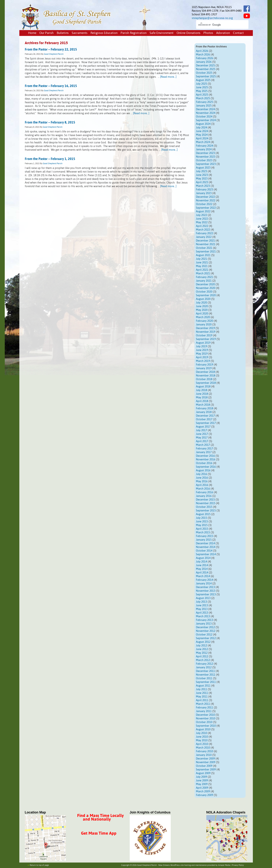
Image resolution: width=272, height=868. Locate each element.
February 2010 (205, 751)
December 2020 (205, 284)
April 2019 (202, 357)
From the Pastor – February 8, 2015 (50, 123)
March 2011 (203, 704)
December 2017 (205, 416)
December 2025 (205, 66)
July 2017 (201, 430)
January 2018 (204, 412)
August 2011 (203, 686)
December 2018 (205, 372)
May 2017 (202, 438)
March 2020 (203, 317)
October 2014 (204, 551)
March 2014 (203, 576)
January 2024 (204, 149)
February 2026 (205, 58)
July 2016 (201, 474)
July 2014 (201, 562)
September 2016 (206, 467)
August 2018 (203, 387)
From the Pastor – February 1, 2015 (50, 159)
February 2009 (205, 795)
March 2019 (203, 361)
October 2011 (204, 678)
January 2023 (204, 193)
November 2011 (206, 675)
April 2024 (202, 139)
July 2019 (201, 346)
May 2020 (202, 310)
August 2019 (203, 343)
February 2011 (205, 708)
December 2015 (205, 500)
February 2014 (205, 580)
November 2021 (206, 244)
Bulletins (63, 33)
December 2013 (205, 587)
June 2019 (202, 350)
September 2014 (206, 554)
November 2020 (206, 288)
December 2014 (205, 543)
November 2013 (206, 591)
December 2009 (205, 759)
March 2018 (203, 405)
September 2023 (206, 164)
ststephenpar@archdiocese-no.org (212, 18)
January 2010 (204, 755)
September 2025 (206, 77)
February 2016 (205, 492)
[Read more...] (168, 77)
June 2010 (202, 737)
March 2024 (203, 142)
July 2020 (201, 303)
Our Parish (47, 33)
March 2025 (203, 98)
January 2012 (204, 667)
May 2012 (202, 653)
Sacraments (80, 33)
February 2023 (205, 190)
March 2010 (203, 748)
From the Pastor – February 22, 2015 (51, 50)
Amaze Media (224, 865)
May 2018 (202, 398)
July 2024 (201, 128)
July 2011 (201, 689)
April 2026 (202, 51)
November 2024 (206, 113)
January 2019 (204, 368)
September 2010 (206, 726)
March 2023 (203, 186)
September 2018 (206, 383)
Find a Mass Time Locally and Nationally (100, 818)
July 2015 (201, 518)
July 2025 (201, 84)
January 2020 (204, 325)
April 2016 (202, 485)
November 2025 (206, 69)
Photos (208, 33)
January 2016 (204, 496)
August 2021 (203, 255)
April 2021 (202, 270)
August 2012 (203, 642)
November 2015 (206, 503)
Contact (238, 33)
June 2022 (202, 219)
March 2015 (203, 532)
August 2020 (203, 299)
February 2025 (205, 102)
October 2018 (204, 379)
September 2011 (206, 682)
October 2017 (204, 419)
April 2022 (202, 226)
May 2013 (202, 609)
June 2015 (202, 522)
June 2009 (202, 781)
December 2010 (205, 715)
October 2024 (204, 117)
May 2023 (202, 179)
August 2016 (203, 470)
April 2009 (202, 788)
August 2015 (203, 514)
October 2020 (204, 292)
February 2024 (205, 146)
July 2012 (201, 646)
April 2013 (202, 613)
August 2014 (203, 558)
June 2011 (202, 693)
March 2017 (203, 445)
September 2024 (206, 120)
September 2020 (206, 295)
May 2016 (202, 481)
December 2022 (205, 197)
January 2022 (204, 237)
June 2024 (202, 131)
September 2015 (206, 511)
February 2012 (205, 664)
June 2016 (202, 478)
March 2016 (203, 489)
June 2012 (202, 649)
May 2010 (202, 740)
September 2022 (206, 208)
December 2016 (205, 456)
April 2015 (202, 529)
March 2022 (203, 230)
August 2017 (203, 427)
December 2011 (205, 671)
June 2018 (202, 394)
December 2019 (205, 328)
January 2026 (204, 62)
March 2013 (203, 616)
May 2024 (202, 135)
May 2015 (202, 525)
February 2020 (205, 321)
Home (32, 33)
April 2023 (202, 182)
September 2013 (206, 595)
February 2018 (205, 408)
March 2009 (203, 791)
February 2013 (205, 620)
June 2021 (202, 263)
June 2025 (202, 87)
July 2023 (201, 171)
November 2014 (206, 547)
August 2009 (203, 773)
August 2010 (203, 729)
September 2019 (206, 339)
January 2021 (204, 281)
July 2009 (201, 777)
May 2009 (202, 784)
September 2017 (206, 423)
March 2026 (203, 55)
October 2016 (204, 463)
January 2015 (204, 540)
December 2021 (205, 241)
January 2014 (204, 584)
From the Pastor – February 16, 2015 (51, 86)
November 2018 (206, 376)
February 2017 (205, 449)
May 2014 (202, 569)
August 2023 (203, 168)
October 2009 (204, 766)
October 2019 (204, 336)
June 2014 (202, 565)
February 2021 (205, 277)
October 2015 (204, 507)
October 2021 (204, 248)
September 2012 (206, 638)
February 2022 (205, 233)
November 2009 (206, 762)
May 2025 (202, 91)
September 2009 (206, 770)
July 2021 (201, 259)
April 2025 (202, 95)
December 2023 (205, 153)
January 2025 (204, 106)
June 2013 (202, 605)
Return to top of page (39, 865)
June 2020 (202, 306)
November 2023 (206, 157)
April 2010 (202, 744)
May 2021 (202, 266)
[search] (219, 25)
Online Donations (188, 33)
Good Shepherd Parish (54, 54)
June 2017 (202, 434)
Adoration (223, 33)
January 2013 (204, 624)
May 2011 (202, 697)
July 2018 (201, 390)
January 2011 (204, 711)
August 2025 (203, 80)
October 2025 (204, 73)
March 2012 (203, 660)
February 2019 (205, 365)
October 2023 (204, 160)
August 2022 (203, 211)
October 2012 (204, 635)
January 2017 (204, 452)
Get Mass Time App (99, 833)
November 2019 (206, 332)
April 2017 (202, 441)
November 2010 (206, 719)
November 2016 (206, 460)
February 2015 (205, 536)
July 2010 (201, 733)
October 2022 (204, 204)
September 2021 (206, 252)
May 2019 (202, 354)
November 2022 (206, 201)
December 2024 (205, 109)
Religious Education (104, 33)
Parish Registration (134, 33)
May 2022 (202, 222)
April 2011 (202, 700)
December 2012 (205, 627)
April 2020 (202, 314)
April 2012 (202, 657)
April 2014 (202, 573)
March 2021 (203, 273)
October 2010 (204, 722)
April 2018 (202, 401)
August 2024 (203, 124)
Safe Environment (162, 33)
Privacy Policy (238, 865)
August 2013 (203, 598)
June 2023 (202, 175)
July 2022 (201, 215)
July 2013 (201, 602)
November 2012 (206, 631)
